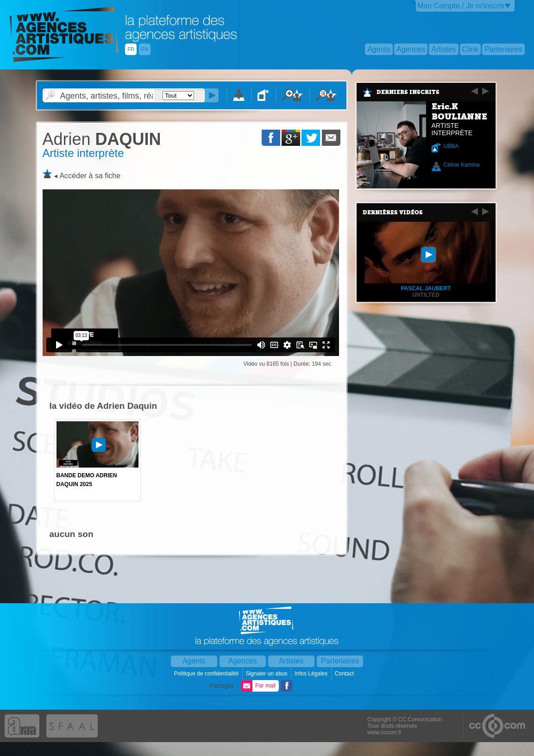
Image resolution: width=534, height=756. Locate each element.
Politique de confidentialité (207, 674)
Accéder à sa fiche (90, 176)
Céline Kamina (462, 165)
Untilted (426, 295)
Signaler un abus (267, 674)
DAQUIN (102, 139)
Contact (345, 674)
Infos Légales (312, 674)
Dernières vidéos (393, 212)
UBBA (451, 146)
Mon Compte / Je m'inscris (461, 6)
